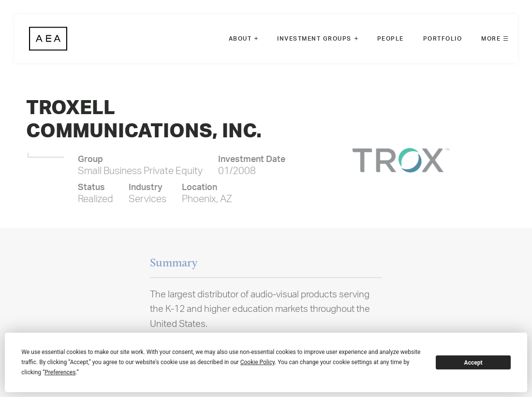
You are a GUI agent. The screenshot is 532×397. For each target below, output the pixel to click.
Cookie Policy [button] (258, 362)
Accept (473, 363)
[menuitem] (244, 39)
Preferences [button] (60, 372)
